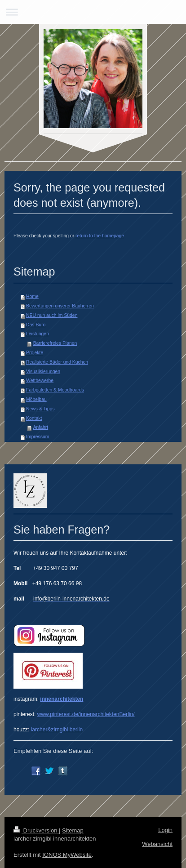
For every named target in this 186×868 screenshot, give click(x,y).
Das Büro (36, 325)
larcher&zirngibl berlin (57, 730)
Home (32, 296)
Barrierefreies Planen (55, 343)
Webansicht (157, 844)
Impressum (38, 437)
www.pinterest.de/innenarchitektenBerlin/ (86, 714)
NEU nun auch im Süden (52, 315)
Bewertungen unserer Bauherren (60, 306)
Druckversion (36, 830)
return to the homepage (100, 236)
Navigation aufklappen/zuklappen (93, 12)
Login (165, 830)
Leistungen (38, 334)
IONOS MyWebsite (67, 855)
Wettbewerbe (40, 381)
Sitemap (73, 830)
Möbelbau (36, 399)
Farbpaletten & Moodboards (55, 390)
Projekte (35, 353)
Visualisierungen (43, 372)
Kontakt (34, 418)
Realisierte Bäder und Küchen (57, 362)
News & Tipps (40, 409)
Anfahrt (41, 427)
